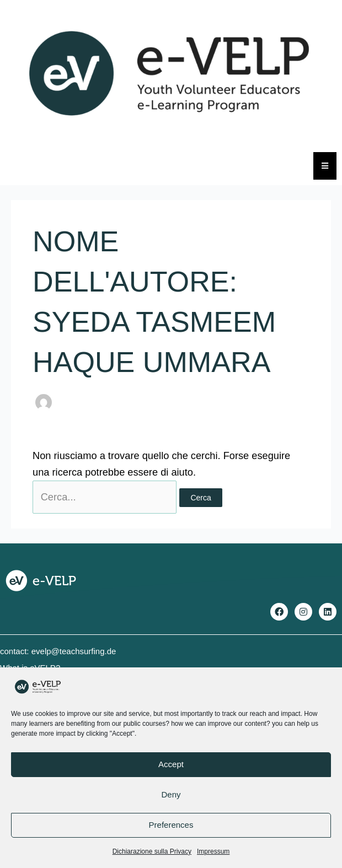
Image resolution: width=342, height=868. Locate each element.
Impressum (213, 851)
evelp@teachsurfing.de (74, 651)
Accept (171, 764)
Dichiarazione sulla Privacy (152, 851)
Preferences (171, 825)
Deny (171, 794)
